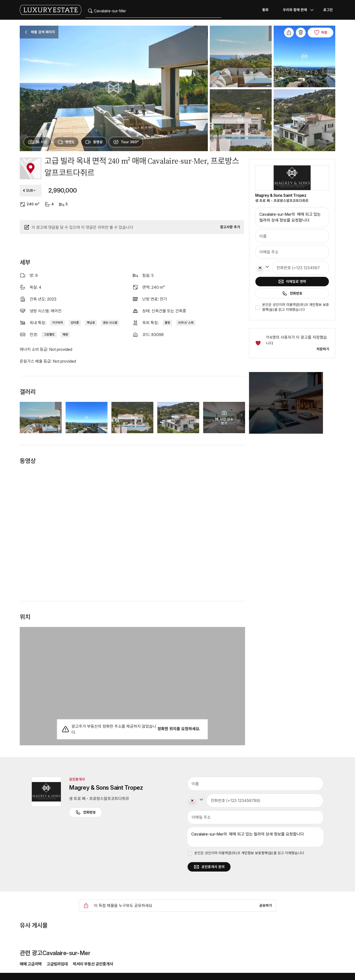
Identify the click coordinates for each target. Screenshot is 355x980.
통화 (265, 10)
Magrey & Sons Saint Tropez (281, 195)
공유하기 (266, 905)
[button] (292, 406)
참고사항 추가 (230, 227)
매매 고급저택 (31, 964)
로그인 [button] (328, 10)
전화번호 (292, 293)
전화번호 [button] (86, 812)
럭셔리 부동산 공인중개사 (93, 964)
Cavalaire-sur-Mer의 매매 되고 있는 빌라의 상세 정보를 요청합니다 (292, 217)
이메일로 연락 (292, 282)
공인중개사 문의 (209, 867)
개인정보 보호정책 (254, 853)
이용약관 (293, 305)
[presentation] (37, 142)
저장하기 (323, 349)
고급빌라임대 (57, 964)
